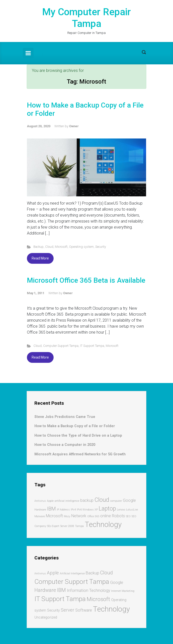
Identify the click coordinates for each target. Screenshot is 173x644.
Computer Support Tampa (61, 346)
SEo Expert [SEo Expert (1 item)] (53, 526)
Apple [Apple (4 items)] (53, 573)
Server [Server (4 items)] (68, 610)
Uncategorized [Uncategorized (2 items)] (46, 617)
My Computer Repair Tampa (86, 18)
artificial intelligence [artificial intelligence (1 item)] (67, 501)
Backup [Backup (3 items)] (92, 573)
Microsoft (61, 247)
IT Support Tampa (92, 346)
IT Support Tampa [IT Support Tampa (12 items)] (60, 599)
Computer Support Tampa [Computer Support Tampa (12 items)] (72, 581)
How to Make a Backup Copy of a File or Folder (75, 426)
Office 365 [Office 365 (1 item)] (93, 516)
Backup (39, 247)
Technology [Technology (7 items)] (103, 524)
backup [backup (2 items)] (87, 500)
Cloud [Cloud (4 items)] (102, 500)
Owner (74, 126)
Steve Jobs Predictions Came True (65, 417)
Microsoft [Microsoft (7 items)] (98, 599)
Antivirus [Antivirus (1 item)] (40, 501)
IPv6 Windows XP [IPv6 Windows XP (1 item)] (87, 510)
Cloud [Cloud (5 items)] (107, 573)
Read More (40, 258)
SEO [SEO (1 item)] (128, 516)
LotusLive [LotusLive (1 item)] (132, 510)
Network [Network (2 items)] (79, 516)
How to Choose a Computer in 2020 (65, 445)
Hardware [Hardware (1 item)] (40, 510)
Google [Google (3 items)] (117, 582)
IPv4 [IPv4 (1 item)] (73, 510)
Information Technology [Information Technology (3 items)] (88, 590)
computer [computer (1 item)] (116, 501)
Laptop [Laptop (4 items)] (107, 509)
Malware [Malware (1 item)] (40, 516)
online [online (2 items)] (106, 516)
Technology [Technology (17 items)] (111, 609)
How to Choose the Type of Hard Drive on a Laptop (78, 436)
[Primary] (28, 53)
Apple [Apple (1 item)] (50, 501)
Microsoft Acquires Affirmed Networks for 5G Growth (80, 454)
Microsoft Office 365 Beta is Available (86, 280)
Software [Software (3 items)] (84, 610)
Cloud (49, 247)
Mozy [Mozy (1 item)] (67, 516)
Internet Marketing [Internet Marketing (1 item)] (123, 591)
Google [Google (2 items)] (129, 500)
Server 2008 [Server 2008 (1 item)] (67, 526)
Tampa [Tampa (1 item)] (79, 526)
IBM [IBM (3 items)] (51, 509)
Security (101, 247)
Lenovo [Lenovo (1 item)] (121, 510)
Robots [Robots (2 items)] (118, 516)
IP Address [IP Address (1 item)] (63, 510)
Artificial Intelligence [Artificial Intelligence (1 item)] (72, 574)
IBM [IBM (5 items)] (61, 590)
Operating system (81, 247)
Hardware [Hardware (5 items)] (45, 590)
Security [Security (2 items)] (53, 610)
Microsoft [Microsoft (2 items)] (54, 516)
